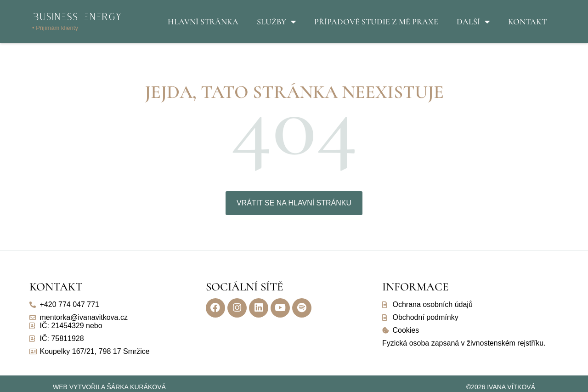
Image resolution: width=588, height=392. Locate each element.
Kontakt (527, 22)
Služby (276, 22)
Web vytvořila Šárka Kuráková (109, 387)
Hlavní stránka (203, 22)
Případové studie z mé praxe (376, 22)
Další (473, 22)
